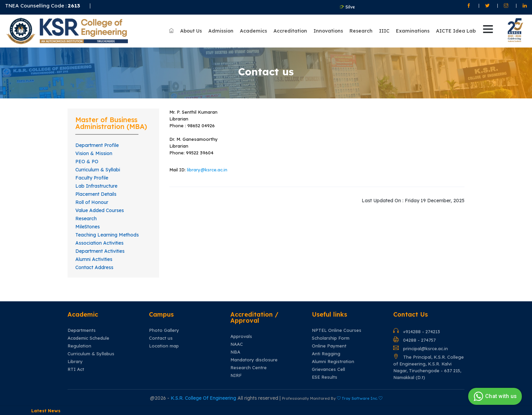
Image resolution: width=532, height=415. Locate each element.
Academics (253, 31)
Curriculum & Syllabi (98, 170)
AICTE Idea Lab (456, 31)
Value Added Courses (100, 210)
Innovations (328, 31)
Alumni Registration (333, 362)
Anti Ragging (326, 354)
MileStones (88, 227)
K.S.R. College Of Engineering (204, 398)
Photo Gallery (164, 330)
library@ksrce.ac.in (207, 170)
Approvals (241, 336)
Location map (164, 346)
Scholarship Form (331, 338)
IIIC (384, 31)
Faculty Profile (92, 178)
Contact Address (94, 267)
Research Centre (249, 368)
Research (361, 31)
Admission (221, 31)
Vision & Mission (94, 153)
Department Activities (100, 251)
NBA (235, 352)
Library (75, 362)
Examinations (413, 31)
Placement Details (96, 194)
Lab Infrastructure (96, 186)
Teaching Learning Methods (107, 235)
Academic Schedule (88, 338)
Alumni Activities (94, 259)
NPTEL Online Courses (337, 330)
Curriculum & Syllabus (91, 354)
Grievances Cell (328, 369)
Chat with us (494, 396)
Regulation (79, 346)
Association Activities (99, 243)
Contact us (161, 338)
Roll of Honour (92, 202)
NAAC (237, 344)
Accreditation (290, 31)
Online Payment (329, 346)
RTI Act (76, 369)
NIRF (236, 375)
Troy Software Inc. (360, 398)
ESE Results (325, 377)
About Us (191, 31)
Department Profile (97, 145)
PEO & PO (87, 162)
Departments (82, 330)
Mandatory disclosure (254, 360)
